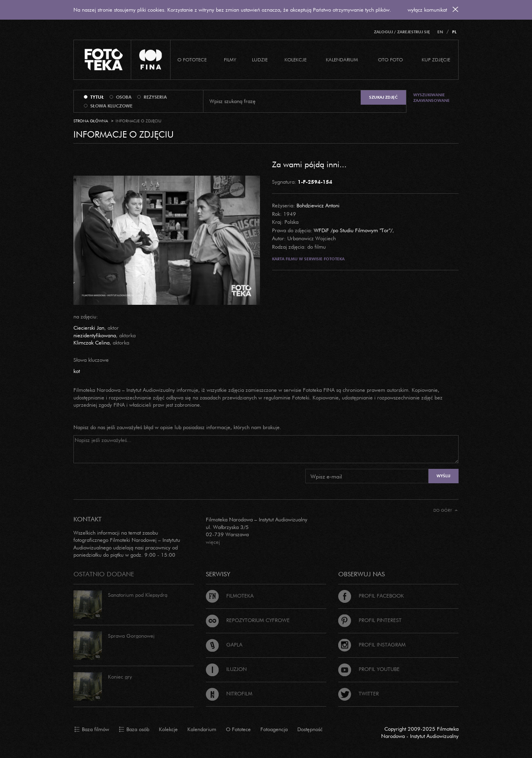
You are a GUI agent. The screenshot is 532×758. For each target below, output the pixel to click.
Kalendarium (342, 60)
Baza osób (134, 730)
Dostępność (310, 729)
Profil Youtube (369, 669)
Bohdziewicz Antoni (318, 205)
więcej (213, 542)
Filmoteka (230, 596)
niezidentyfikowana (95, 335)
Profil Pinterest (370, 620)
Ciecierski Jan (89, 328)
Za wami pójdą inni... (309, 164)
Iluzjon (226, 669)
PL (454, 32)
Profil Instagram (372, 645)
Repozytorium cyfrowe (248, 620)
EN (440, 32)
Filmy (230, 60)
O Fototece (192, 60)
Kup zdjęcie (436, 60)
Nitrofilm (229, 693)
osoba (124, 97)
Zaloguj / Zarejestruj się (402, 32)
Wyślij (443, 476)
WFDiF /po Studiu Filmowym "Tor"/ (353, 230)
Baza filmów (92, 730)
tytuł (97, 97)
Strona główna (91, 121)
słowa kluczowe (111, 106)
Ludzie (260, 60)
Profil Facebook (371, 596)
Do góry (446, 510)
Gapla (224, 645)
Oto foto (390, 60)
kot (77, 371)
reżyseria (155, 97)
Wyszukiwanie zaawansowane (431, 98)
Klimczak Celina (91, 343)
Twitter (358, 693)
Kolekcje (295, 60)
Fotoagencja (274, 729)
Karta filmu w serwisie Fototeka (308, 259)
